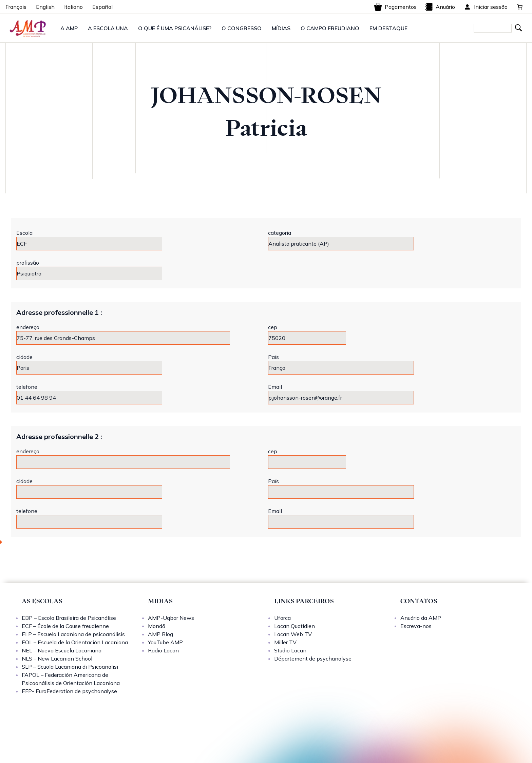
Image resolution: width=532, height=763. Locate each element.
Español (102, 7)
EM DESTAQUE (388, 28)
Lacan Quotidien (294, 626)
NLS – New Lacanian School (57, 659)
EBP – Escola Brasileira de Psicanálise (69, 618)
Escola (24, 233)
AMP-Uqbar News (171, 618)
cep (273, 327)
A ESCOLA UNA (108, 28)
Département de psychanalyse (313, 659)
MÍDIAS (281, 28)
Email (275, 387)
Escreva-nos (416, 626)
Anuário (440, 7)
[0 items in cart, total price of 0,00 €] (520, 7)
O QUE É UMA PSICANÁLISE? (175, 28)
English (45, 7)
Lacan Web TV (293, 634)
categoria (280, 233)
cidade (24, 357)
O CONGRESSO (242, 28)
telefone (27, 387)
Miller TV (285, 642)
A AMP (69, 28)
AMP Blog (160, 634)
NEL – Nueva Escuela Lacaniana (62, 650)
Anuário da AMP (421, 618)
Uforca (282, 618)
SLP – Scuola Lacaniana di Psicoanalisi (70, 667)
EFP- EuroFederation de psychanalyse (69, 691)
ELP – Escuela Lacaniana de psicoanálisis (73, 634)
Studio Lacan (290, 650)
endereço (28, 327)
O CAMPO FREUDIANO (330, 28)
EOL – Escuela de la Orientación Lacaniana (75, 642)
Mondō (157, 626)
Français (16, 7)
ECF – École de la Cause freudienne (65, 626)
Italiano (73, 7)
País (273, 357)
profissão (28, 263)
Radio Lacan (163, 650)
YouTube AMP (165, 642)
